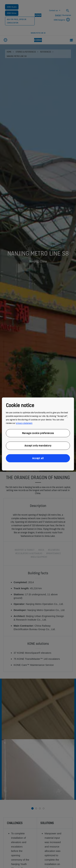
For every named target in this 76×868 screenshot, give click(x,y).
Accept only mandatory (38, 446)
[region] (38, 434)
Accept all (38, 458)
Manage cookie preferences (38, 433)
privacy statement (24, 423)
